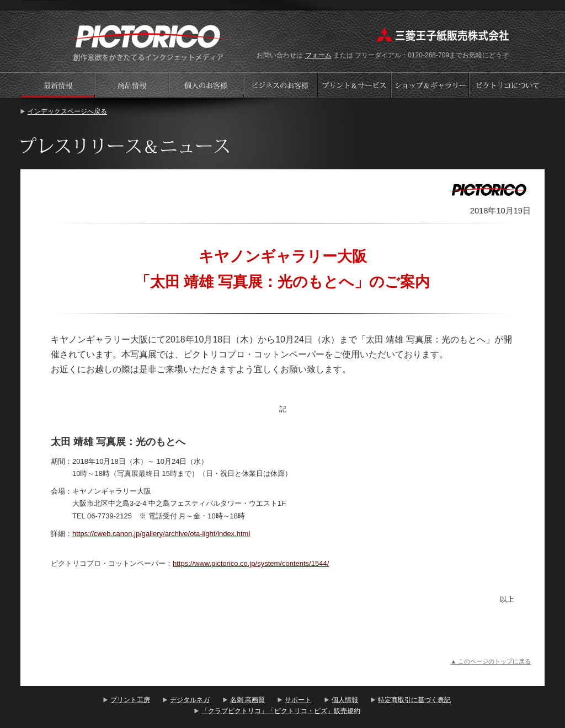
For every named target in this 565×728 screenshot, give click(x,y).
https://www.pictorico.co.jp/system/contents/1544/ (251, 563)
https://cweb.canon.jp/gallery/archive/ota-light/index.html (161, 534)
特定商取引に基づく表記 (414, 700)
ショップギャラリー (431, 85)
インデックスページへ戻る (67, 111)
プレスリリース (57, 85)
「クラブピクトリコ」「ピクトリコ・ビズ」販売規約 (281, 711)
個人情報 (345, 700)
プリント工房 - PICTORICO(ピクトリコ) (148, 42)
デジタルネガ (190, 700)
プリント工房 (130, 700)
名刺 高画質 (247, 700)
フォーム (318, 55)
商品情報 (132, 85)
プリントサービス (355, 85)
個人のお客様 (206, 85)
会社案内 (507, 85)
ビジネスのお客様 (281, 85)
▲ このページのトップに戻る (491, 661)
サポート (298, 700)
